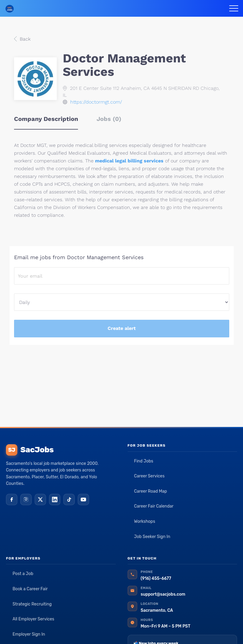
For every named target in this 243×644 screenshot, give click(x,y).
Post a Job (23, 574)
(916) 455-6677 (156, 578)
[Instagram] (26, 499)
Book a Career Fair (30, 589)
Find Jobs (144, 461)
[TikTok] (69, 499)
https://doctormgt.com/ (96, 102)
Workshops (145, 521)
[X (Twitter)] (40, 499)
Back (24, 39)
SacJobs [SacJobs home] (30, 450)
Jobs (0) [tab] (109, 119)
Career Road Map (151, 491)
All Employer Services (33, 619)
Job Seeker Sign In (152, 537)
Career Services (149, 476)
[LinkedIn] (55, 499)
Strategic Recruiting (32, 604)
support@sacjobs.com (163, 594)
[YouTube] (83, 499)
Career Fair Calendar (154, 506)
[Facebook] (12, 499)
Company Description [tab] (46, 119)
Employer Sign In (29, 634)
